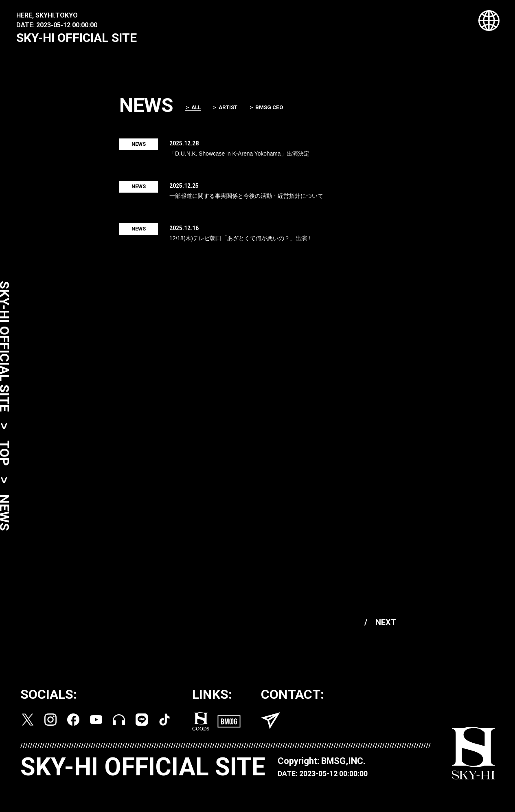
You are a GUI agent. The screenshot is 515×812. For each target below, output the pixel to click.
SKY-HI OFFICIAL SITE (77, 38)
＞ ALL (195, 110)
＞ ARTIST (229, 110)
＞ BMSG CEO (273, 110)
